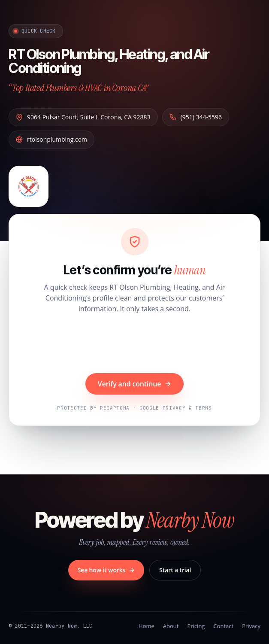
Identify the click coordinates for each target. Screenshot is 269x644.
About (171, 626)
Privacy (251, 626)
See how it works (106, 570)
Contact (223, 626)
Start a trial (175, 570)
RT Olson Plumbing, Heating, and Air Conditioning (109, 61)
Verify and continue (135, 384)
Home (147, 626)
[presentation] (135, 344)
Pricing (196, 626)
